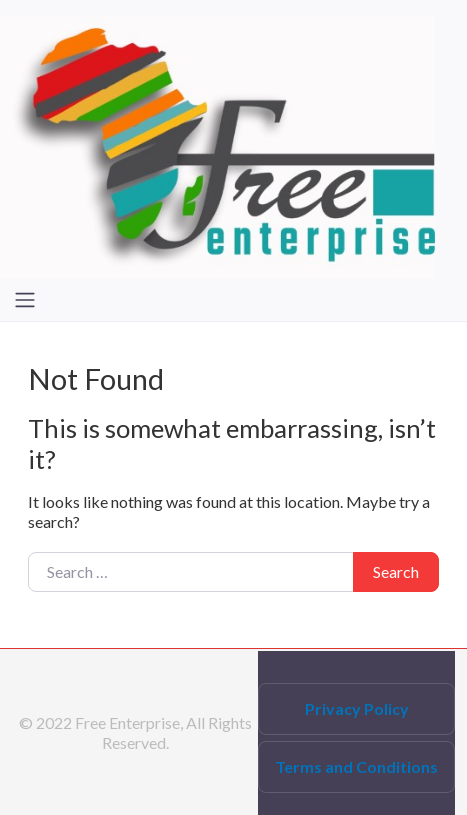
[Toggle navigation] (25, 300)
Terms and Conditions (356, 766)
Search (396, 571)
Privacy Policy (357, 708)
